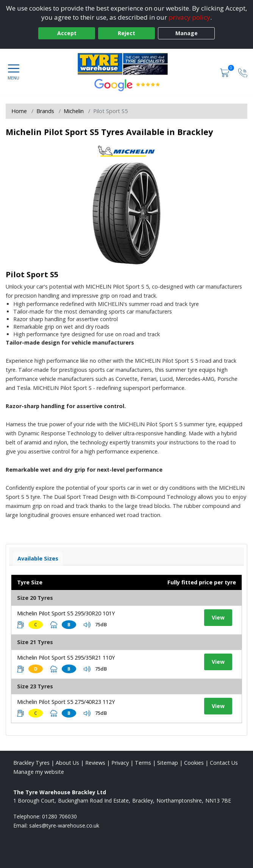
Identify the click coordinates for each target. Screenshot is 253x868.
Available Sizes (38, 558)
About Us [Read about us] (67, 763)
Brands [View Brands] (45, 111)
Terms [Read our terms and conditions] (143, 763)
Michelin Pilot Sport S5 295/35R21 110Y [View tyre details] (66, 658)
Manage (187, 33)
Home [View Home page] (19, 111)
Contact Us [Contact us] (224, 763)
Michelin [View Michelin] (74, 111)
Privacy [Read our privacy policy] (120, 763)
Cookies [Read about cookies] (194, 763)
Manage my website (39, 772)
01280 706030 (59, 816)
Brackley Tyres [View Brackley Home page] (31, 763)
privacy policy (189, 17)
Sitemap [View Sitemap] (168, 763)
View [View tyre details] (218, 617)
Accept (67, 33)
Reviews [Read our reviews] (95, 763)
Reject (126, 33)
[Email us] (64, 825)
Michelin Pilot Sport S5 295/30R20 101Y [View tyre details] (66, 613)
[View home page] (126, 64)
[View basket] (225, 72)
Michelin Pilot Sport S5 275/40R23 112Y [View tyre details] (66, 702)
